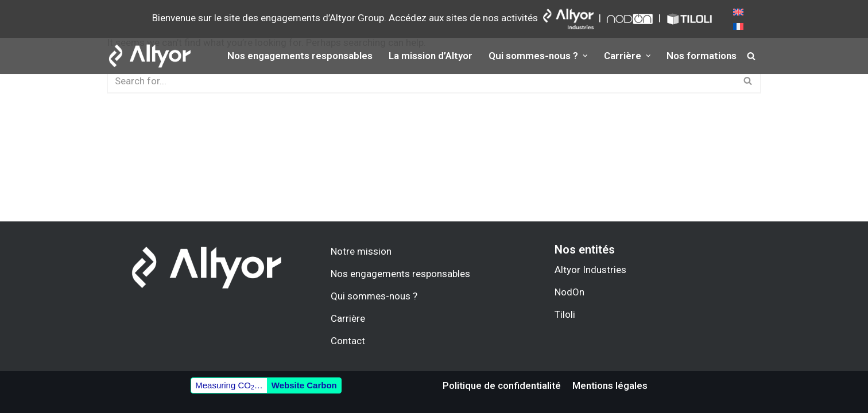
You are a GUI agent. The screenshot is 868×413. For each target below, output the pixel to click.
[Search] (751, 56)
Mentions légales (610, 385)
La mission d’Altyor (431, 56)
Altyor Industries (590, 270)
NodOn (569, 292)
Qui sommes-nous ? (374, 296)
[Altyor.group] (150, 56)
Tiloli (565, 314)
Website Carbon (304, 385)
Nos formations (703, 56)
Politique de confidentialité (502, 385)
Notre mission (361, 251)
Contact (348, 341)
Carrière (348, 318)
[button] (584, 56)
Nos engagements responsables (300, 56)
